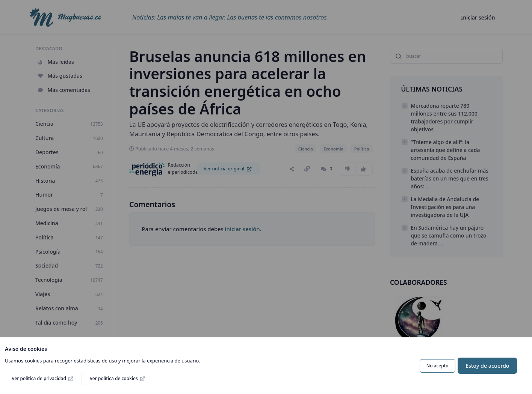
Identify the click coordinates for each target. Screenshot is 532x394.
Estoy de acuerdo (487, 366)
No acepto (438, 366)
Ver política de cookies (114, 378)
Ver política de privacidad (39, 378)
